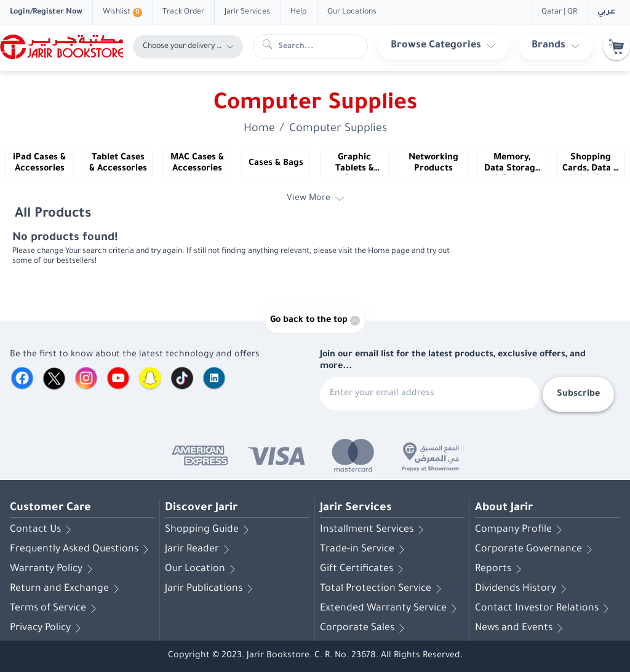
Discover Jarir (201, 508)
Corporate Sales (365, 628)
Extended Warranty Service (391, 609)
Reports (500, 569)
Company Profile (521, 530)
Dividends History (523, 589)
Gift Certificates (364, 569)
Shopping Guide (209, 530)
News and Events (521, 628)
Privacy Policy (48, 628)
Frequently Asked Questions (82, 550)
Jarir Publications (211, 589)
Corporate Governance (536, 550)
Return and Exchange (67, 589)
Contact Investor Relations (544, 609)
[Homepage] (62, 47)
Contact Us (43, 530)
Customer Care (50, 508)
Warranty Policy (54, 569)
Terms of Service (55, 609)
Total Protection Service (383, 589)
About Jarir (504, 508)
